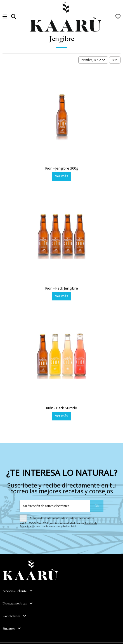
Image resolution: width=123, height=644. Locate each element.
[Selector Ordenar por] (93, 60)
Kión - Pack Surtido (62, 408)
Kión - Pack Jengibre (62, 288)
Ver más (61, 176)
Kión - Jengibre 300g (62, 168)
